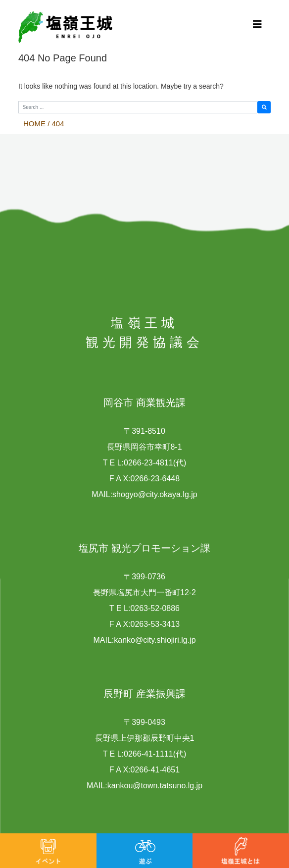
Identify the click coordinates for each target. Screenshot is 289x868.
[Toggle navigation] (257, 24)
